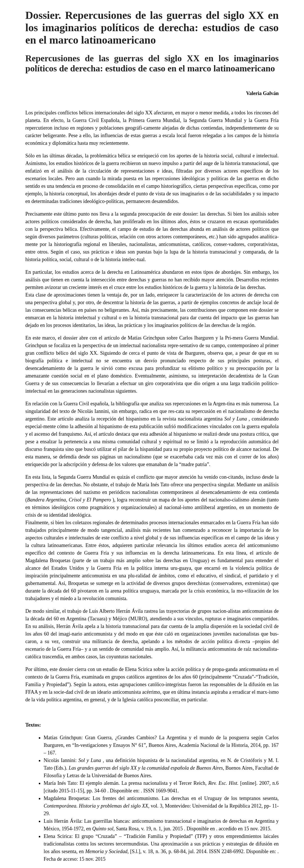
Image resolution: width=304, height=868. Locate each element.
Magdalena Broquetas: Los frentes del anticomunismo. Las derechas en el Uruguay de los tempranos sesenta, (161, 798)
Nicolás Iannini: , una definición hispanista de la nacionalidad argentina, (132, 760)
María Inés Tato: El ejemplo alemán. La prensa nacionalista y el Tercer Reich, (126, 783)
